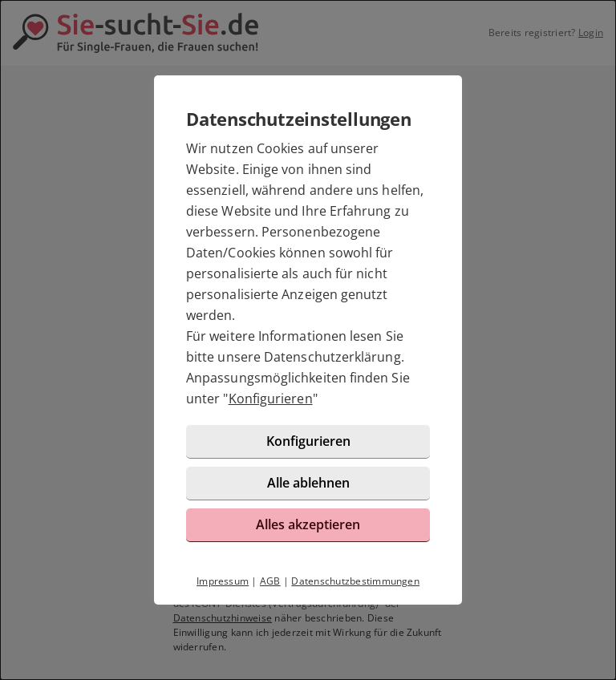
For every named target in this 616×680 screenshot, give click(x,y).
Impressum (223, 581)
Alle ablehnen (308, 483)
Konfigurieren (271, 399)
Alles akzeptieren (308, 524)
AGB (270, 581)
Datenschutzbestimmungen (355, 581)
